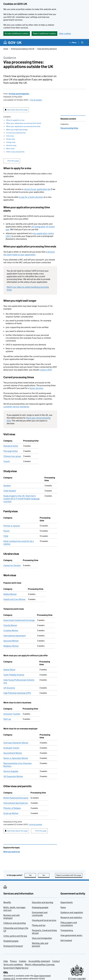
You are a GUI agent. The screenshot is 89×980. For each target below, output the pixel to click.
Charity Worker (10, 625)
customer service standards (16, 407)
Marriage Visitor (11, 451)
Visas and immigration (42, 938)
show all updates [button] (35, 824)
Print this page (13, 161)
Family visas (11, 142)
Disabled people (11, 941)
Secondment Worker (13, 753)
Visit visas (10, 136)
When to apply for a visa (15, 120)
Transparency (67, 930)
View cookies (65, 33)
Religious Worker (11, 646)
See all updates (36, 100)
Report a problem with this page (69, 875)
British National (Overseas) (16, 798)
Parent (6, 531)
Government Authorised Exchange (19, 620)
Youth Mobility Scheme (14, 675)
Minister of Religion (12, 808)
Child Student (10, 491)
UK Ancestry (9, 688)
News (63, 907)
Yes (32, 875)
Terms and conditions (13, 965)
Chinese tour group (12, 456)
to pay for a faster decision (31, 197)
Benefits (7, 902)
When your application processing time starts (24, 123)
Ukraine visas (11, 145)
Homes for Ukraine (12, 565)
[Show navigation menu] (73, 43)
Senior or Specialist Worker (16, 758)
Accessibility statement (39, 961)
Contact (56, 961)
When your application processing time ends (23, 126)
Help (6, 961)
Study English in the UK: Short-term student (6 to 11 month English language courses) (22, 499)
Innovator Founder (12, 714)
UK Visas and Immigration (19, 94)
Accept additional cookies (17, 33)
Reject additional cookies (44, 33)
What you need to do (12, 852)
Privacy (13, 961)
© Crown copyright (77, 978)
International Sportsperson (16, 803)
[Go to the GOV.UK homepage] (12, 43)
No (46, 875)
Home (6, 49)
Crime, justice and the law (15, 936)
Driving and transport (13, 946)
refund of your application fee (37, 189)
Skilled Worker (10, 594)
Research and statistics (71, 917)
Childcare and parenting (14, 923)
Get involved (66, 940)
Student (7, 486)
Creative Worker (11, 630)
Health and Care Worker (14, 599)
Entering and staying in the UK (23, 49)
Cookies (23, 961)
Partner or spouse (12, 526)
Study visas (11, 139)
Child (6, 536)
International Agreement (15, 636)
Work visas (10, 149)
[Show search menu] (82, 43)
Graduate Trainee (11, 748)
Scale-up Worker (11, 813)
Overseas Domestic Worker (16, 743)
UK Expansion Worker (13, 776)
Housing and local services (44, 920)
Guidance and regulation (72, 912)
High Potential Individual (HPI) (17, 693)
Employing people (40, 907)
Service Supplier (11, 771)
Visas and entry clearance (47, 49)
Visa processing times (69, 128)
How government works (71, 935)
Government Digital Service (16, 968)
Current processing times (16, 133)
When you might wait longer (17, 130)
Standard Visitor (11, 446)
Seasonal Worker (11, 641)
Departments (67, 902)
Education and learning (42, 902)
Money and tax (39, 925)
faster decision (36, 388)
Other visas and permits (15, 152)
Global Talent (9, 670)
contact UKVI (46, 370)
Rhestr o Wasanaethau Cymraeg (40, 965)
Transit (7, 461)
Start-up (7, 719)
